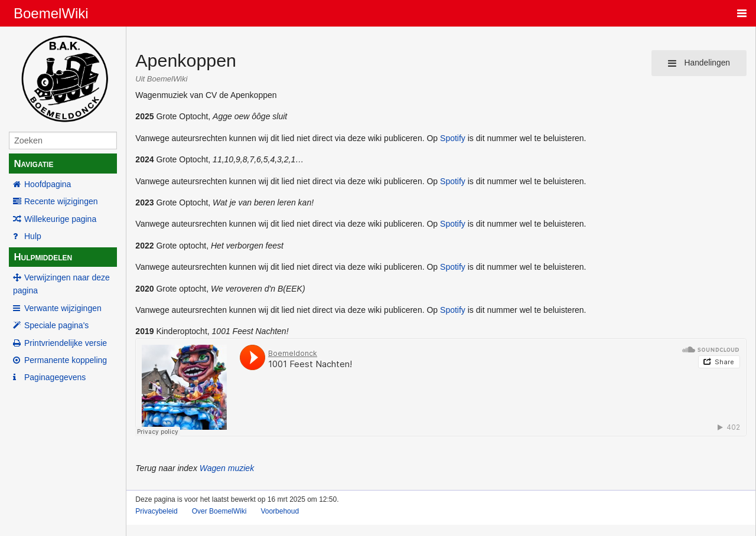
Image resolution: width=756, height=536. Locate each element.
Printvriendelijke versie (66, 343)
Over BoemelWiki (219, 511)
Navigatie (33, 164)
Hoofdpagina (48, 184)
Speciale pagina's (56, 325)
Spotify (453, 138)
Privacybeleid (156, 511)
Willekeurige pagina (60, 219)
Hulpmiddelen (43, 257)
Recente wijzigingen (61, 201)
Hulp (33, 236)
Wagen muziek (227, 468)
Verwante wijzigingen (63, 308)
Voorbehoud (280, 511)
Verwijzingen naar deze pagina (61, 284)
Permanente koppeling (66, 360)
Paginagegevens (55, 377)
